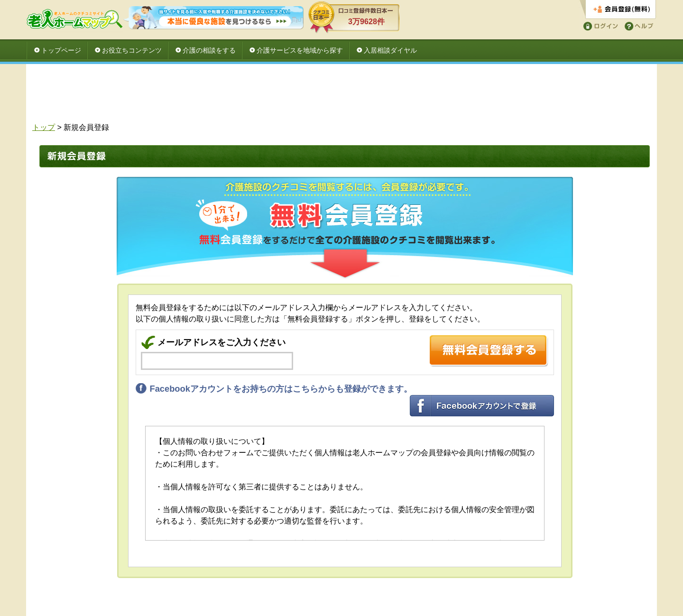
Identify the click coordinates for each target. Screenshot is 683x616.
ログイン (599, 25)
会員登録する (618, 10)
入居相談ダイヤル (390, 50)
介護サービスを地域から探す (300, 50)
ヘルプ (637, 25)
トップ (44, 127)
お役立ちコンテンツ (132, 50)
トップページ (61, 50)
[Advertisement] (341, 96)
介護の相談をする (209, 50)
